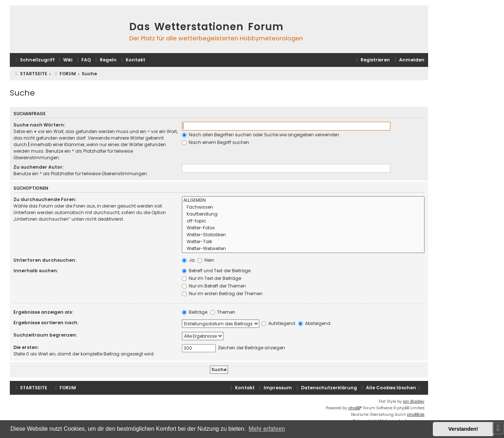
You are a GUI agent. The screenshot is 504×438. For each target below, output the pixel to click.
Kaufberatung (303, 214)
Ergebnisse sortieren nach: (46, 323)
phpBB (354, 408)
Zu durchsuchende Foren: (45, 199)
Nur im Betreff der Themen (214, 286)
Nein (206, 260)
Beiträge (195, 312)
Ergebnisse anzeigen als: (43, 312)
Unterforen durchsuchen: (45, 260)
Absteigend (314, 323)
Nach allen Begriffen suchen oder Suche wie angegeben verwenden (261, 135)
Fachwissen (303, 207)
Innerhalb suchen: (36, 271)
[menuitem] (64, 60)
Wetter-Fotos (303, 228)
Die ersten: (26, 347)
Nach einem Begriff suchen (216, 142)
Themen (223, 312)
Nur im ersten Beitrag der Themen (222, 294)
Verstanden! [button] (463, 429)
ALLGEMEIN (303, 200)
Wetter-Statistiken (303, 235)
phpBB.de (416, 415)
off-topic (303, 221)
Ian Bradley (414, 401)
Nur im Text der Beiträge (212, 278)
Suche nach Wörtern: (39, 125)
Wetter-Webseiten (303, 249)
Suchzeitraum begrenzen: (45, 335)
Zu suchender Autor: (38, 167)
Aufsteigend (278, 323)
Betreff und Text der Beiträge (216, 271)
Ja (188, 260)
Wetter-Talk (303, 242)
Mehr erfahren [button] (267, 429)
